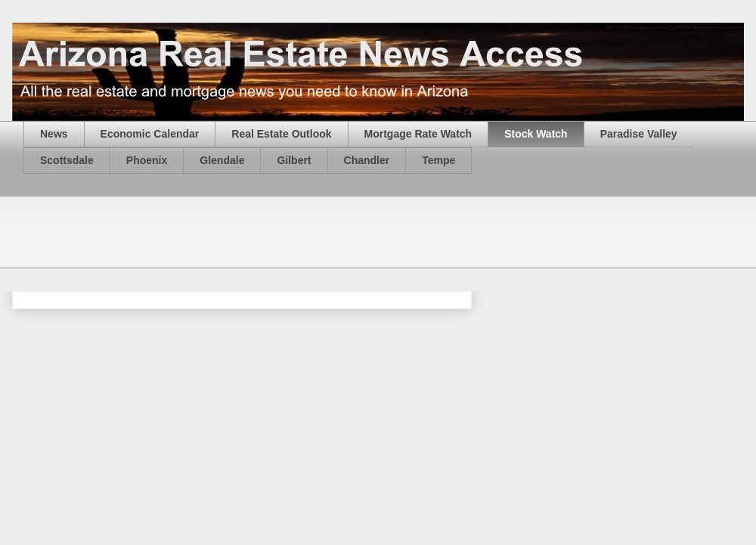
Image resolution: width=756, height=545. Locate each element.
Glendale (222, 160)
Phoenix (147, 160)
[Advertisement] (299, 231)
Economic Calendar (150, 134)
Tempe (438, 160)
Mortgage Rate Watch (418, 134)
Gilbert (294, 160)
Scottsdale (67, 160)
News (54, 134)
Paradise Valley (639, 134)
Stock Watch (536, 134)
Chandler (367, 160)
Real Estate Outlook (281, 134)
